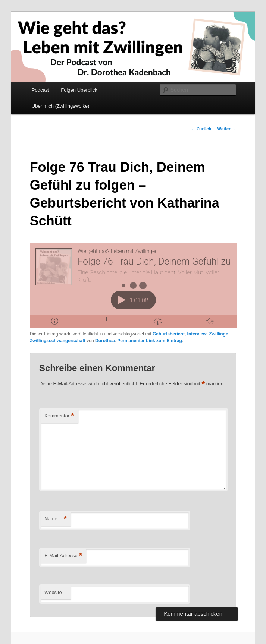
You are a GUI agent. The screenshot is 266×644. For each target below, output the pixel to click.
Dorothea (105, 341)
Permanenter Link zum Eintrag (149, 341)
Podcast (40, 90)
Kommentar (59, 416)
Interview (197, 334)
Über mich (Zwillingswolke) (61, 106)
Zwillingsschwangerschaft (58, 341)
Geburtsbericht (169, 334)
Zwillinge (218, 334)
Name (56, 519)
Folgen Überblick (79, 90)
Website (53, 592)
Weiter (227, 129)
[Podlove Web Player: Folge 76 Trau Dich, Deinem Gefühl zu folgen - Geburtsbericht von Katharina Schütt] (133, 285)
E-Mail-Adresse (63, 556)
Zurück (201, 129)
